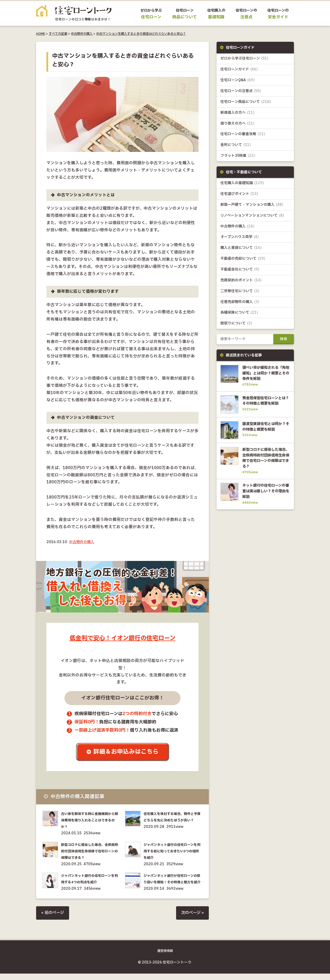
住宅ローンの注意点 (241, 91)
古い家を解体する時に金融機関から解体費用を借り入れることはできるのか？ (90, 820)
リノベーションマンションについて (252, 217)
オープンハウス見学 (240, 238)
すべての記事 (58, 34)
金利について (236, 146)
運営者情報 (165, 958)
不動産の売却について (243, 260)
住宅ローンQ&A (238, 81)
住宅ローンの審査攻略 (243, 135)
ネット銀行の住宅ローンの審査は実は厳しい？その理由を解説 (265, 504)
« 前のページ (53, 920)
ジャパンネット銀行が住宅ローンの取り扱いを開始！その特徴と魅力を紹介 (172, 883)
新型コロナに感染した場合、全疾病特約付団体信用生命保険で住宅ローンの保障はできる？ (90, 852)
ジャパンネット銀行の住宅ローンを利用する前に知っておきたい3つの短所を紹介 (172, 852)
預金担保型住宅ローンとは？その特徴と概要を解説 (265, 406)
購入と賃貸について (241, 249)
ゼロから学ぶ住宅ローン (244, 59)
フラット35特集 (238, 156)
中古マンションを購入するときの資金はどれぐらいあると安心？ (141, 34)
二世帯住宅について (240, 293)
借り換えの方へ (237, 124)
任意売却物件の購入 (240, 303)
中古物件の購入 (82, 34)
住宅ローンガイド (239, 70)
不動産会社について (240, 271)
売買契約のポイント (241, 282)
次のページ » (192, 920)
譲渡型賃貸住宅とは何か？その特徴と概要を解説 (265, 436)
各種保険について (239, 314)
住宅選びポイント (239, 195)
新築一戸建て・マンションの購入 (252, 206)
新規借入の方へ (237, 113)
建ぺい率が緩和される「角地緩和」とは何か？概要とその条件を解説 (265, 375)
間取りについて (236, 325)
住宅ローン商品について (246, 102)
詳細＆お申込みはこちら (126, 752)
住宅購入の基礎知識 (242, 184)
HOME (41, 34)
